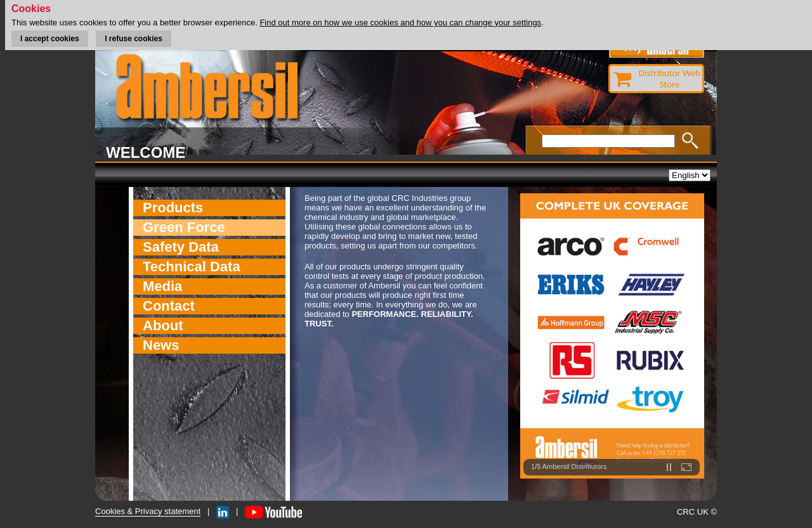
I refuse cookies (134, 39)
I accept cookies (50, 39)
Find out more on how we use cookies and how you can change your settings (400, 23)
